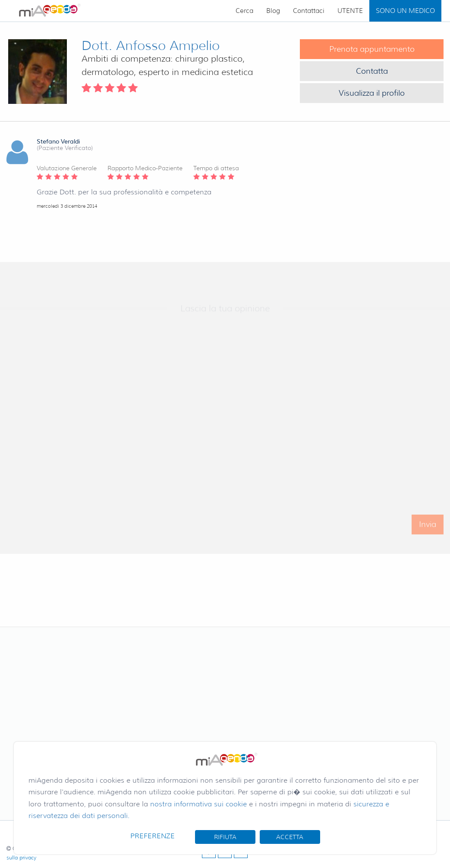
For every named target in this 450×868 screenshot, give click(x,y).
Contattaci (309, 11)
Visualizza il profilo (372, 93)
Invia (428, 528)
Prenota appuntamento (372, 49)
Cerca (244, 11)
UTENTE (350, 11)
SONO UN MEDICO (405, 11)
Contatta (372, 71)
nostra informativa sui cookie (198, 804)
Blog (273, 11)
